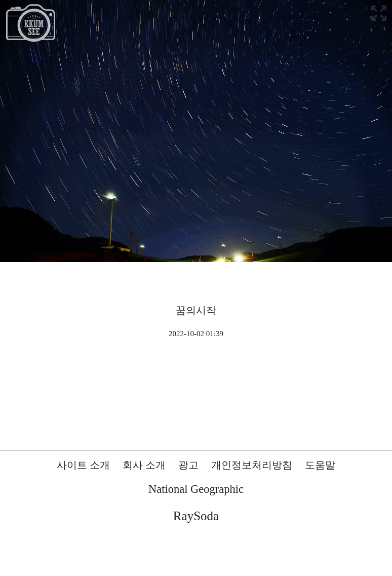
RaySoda (196, 516)
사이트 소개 (83, 465)
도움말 (320, 465)
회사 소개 (144, 465)
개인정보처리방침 (252, 465)
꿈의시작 (196, 310)
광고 (188, 465)
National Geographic (196, 489)
